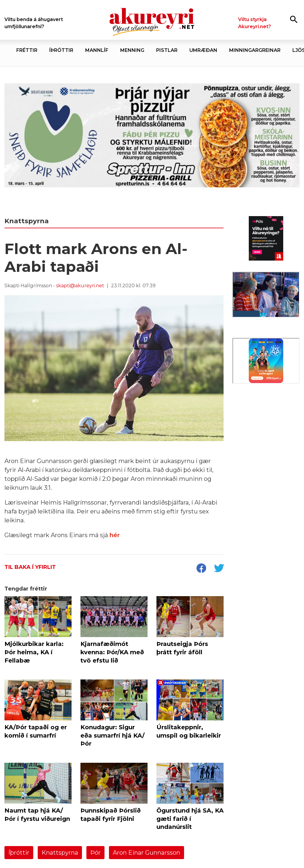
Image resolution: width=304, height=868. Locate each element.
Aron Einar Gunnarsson (147, 853)
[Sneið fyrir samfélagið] (152, 137)
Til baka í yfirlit (30, 567)
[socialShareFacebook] (201, 569)
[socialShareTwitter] (219, 569)
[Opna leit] (294, 19)
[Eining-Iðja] (266, 431)
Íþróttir (19, 853)
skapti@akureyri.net (80, 286)
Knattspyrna (60, 853)
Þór (95, 853)
